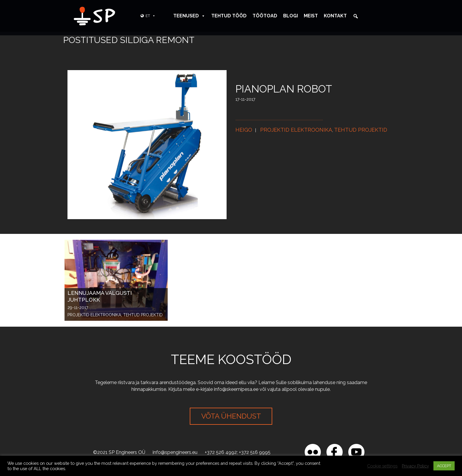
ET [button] (151, 16)
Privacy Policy (415, 466)
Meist (311, 16)
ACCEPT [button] (444, 466)
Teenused (189, 16)
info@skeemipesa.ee (236, 389)
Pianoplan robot (284, 89)
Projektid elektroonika (296, 130)
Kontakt (335, 16)
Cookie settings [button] (382, 466)
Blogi (291, 16)
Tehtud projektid (361, 130)
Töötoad (265, 16)
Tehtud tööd (229, 16)
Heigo (244, 130)
